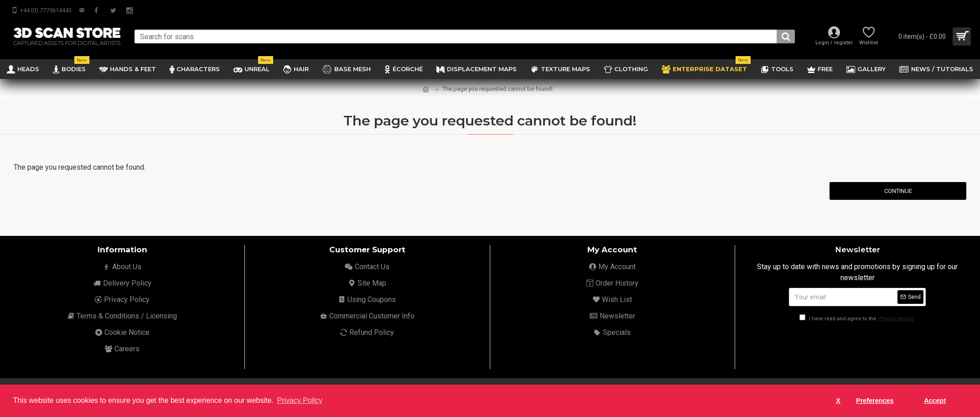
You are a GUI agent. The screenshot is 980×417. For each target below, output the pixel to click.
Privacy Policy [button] (300, 400)
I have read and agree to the (857, 319)
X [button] (838, 401)
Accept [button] (935, 401)
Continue (898, 191)
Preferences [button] (875, 401)
